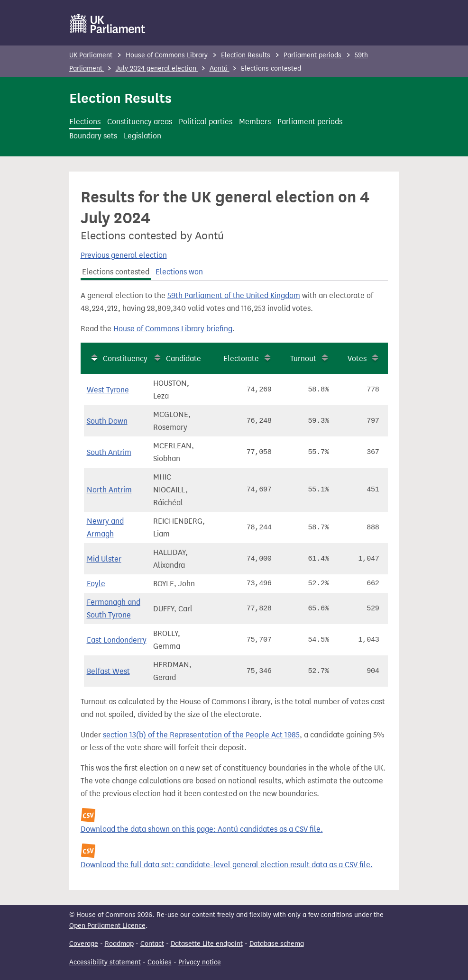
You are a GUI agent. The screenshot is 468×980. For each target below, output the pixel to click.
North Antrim (109, 490)
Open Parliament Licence (107, 926)
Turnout (303, 358)
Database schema (277, 944)
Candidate (184, 358)
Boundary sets (93, 136)
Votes (357, 358)
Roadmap (119, 944)
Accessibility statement (105, 962)
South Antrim (109, 452)
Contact (152, 944)
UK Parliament (91, 55)
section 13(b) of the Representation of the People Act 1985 (201, 735)
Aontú (220, 68)
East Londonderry (117, 640)
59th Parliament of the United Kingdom (234, 295)
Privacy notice (200, 962)
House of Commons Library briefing (173, 329)
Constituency (125, 358)
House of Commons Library (167, 55)
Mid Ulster (104, 559)
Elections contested (116, 272)
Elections (85, 122)
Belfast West (108, 671)
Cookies (160, 962)
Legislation (142, 136)
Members (255, 122)
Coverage (84, 944)
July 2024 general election (157, 68)
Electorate (241, 358)
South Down (107, 421)
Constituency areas (140, 122)
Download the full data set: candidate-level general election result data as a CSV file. (227, 865)
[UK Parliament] (108, 24)
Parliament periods (313, 55)
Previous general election (124, 255)
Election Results (246, 55)
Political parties (206, 122)
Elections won (179, 272)
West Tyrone (108, 390)
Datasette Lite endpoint (207, 944)
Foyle (96, 584)
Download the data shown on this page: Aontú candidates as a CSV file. (202, 829)
